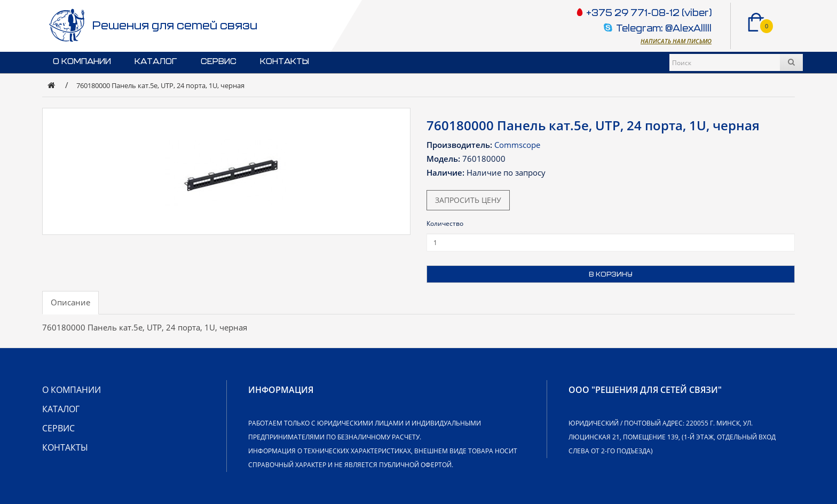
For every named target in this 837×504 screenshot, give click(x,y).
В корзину (611, 274)
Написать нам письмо (676, 41)
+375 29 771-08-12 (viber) (648, 14)
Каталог (156, 62)
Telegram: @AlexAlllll (664, 29)
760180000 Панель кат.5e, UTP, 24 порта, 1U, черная (160, 85)
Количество (445, 223)
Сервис (219, 62)
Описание (70, 302)
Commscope (517, 145)
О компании (82, 62)
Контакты (285, 62)
